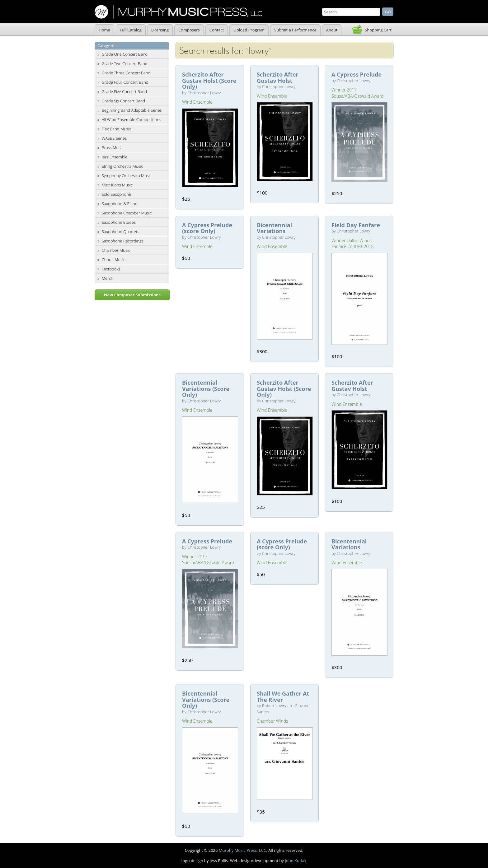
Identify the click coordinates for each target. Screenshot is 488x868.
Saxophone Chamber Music (127, 213)
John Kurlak (296, 861)
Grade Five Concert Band (124, 91)
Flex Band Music (116, 129)
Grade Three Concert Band (126, 73)
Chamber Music (116, 250)
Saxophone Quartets (121, 232)
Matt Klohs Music (117, 185)
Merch (108, 278)
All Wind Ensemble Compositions (131, 120)
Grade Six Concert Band (123, 101)
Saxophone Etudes (119, 222)
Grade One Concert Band (125, 54)
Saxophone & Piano (120, 204)
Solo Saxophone (117, 194)
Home (104, 30)
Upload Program (249, 30)
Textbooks (111, 269)
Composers (189, 30)
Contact (217, 30)
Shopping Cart (378, 30)
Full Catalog (131, 30)
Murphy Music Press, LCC (242, 850)
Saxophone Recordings (123, 241)
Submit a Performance (295, 30)
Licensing (160, 30)
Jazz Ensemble (115, 157)
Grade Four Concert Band (125, 82)
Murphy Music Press (178, 12)
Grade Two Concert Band (125, 63)
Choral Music (114, 260)
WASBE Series (114, 138)
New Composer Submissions (132, 295)
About (332, 30)
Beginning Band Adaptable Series (132, 110)
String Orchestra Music (122, 166)
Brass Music (113, 148)
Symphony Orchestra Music (127, 176)
